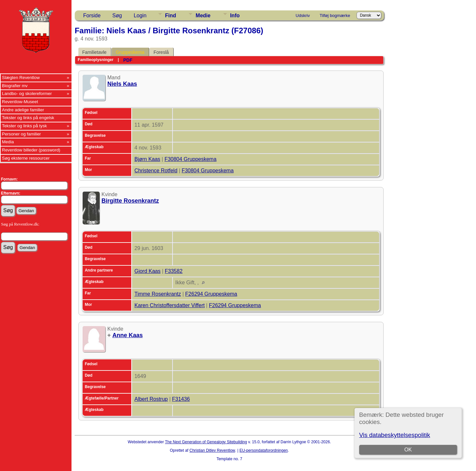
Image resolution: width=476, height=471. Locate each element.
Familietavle (95, 52)
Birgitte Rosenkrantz (130, 201)
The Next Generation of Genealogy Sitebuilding (206, 442)
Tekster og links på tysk (24, 126)
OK (408, 450)
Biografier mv (15, 86)
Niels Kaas (122, 84)
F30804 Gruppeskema (190, 159)
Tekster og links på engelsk (28, 118)
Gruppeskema (130, 52)
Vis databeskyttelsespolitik (395, 435)
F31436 (181, 399)
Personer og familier (21, 134)
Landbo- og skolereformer (27, 94)
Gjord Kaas (148, 271)
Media (8, 142)
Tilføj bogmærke (335, 16)
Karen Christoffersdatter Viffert (170, 305)
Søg (117, 16)
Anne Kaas (127, 335)
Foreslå (161, 52)
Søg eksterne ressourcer (26, 158)
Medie (203, 16)
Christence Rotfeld (156, 171)
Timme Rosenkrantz (158, 294)
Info (235, 16)
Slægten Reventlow (21, 78)
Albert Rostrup (151, 399)
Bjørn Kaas (147, 159)
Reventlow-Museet (20, 102)
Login (140, 16)
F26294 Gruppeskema (211, 294)
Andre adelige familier (23, 110)
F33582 (174, 271)
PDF (128, 60)
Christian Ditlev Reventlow (212, 450)
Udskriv (303, 16)
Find (171, 16)
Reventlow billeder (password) (31, 150)
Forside (92, 16)
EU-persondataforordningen (263, 450)
